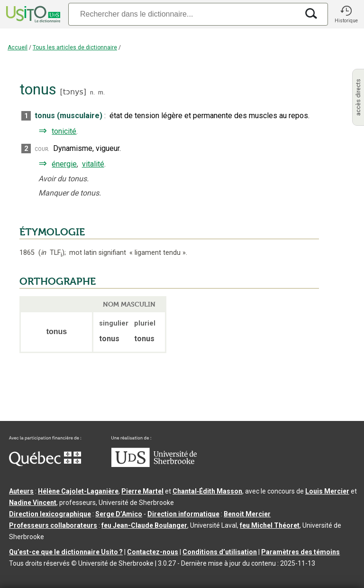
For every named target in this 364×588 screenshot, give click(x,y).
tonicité (64, 131)
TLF (51, 253)
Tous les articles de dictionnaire (75, 47)
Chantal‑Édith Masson (207, 491)
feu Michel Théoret (270, 525)
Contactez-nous (153, 552)
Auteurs (21, 491)
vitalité (93, 164)
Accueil (18, 47)
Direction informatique (183, 514)
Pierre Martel (142, 491)
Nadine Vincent (33, 503)
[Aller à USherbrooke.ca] (154, 465)
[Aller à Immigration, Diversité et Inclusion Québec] (45, 464)
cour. (42, 149)
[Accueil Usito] (32, 14)
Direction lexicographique (50, 514)
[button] (346, 14)
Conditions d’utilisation (220, 552)
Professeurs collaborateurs (53, 525)
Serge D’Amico (119, 514)
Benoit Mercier (247, 514)
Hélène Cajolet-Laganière (78, 491)
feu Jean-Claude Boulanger (144, 525)
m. (101, 92)
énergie (64, 164)
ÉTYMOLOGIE (52, 232)
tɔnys (73, 92)
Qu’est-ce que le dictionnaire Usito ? (66, 552)
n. (92, 92)
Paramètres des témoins (300, 552)
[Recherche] (183, 14)
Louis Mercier (327, 491)
